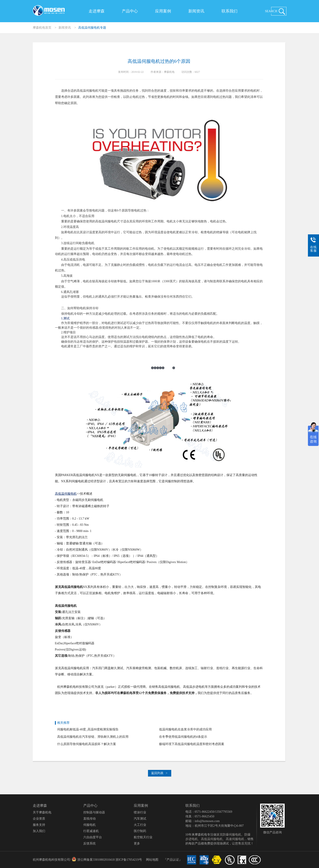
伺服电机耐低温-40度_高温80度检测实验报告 (88, 729)
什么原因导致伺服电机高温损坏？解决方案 (87, 744)
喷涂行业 (140, 812)
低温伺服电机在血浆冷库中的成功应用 (185, 729)
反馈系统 (89, 843)
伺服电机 (89, 825)
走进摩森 (97, 11)
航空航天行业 (143, 837)
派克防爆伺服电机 (229, 835)
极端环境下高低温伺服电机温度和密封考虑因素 (192, 744)
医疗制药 (140, 831)
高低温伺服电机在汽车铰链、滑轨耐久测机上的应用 (93, 737)
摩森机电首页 (42, 28)
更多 (137, 843)
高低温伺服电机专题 (92, 28)
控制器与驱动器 (94, 812)
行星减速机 (91, 831)
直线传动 (89, 819)
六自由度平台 (93, 837)
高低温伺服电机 (212, 839)
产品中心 (130, 11)
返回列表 (159, 773)
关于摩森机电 (42, 812)
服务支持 (39, 825)
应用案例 (163, 11)
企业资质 (39, 819)
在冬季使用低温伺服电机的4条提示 (183, 737)
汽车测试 (140, 819)
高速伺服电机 (235, 839)
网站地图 (152, 860)
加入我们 (39, 831)
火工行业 (140, 825)
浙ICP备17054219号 (129, 860)
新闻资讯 (196, 11)
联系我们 (230, 11)
